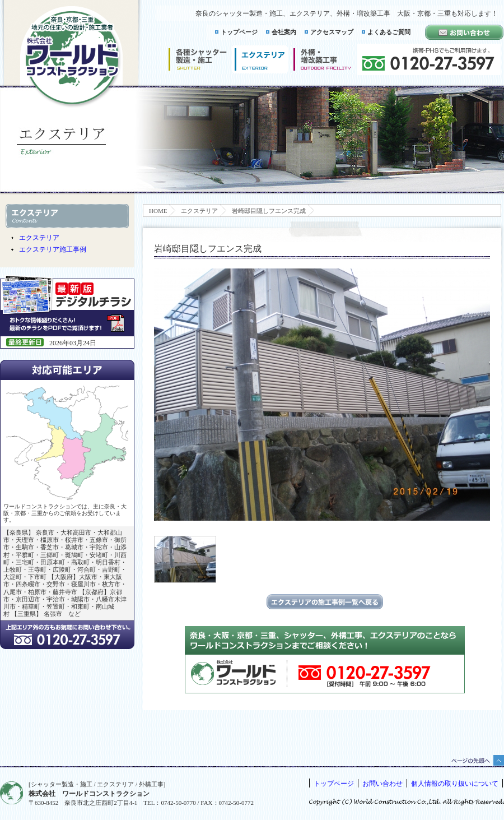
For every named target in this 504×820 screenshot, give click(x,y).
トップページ (239, 32)
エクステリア (199, 211)
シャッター (197, 59)
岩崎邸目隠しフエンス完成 (269, 211)
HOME (158, 211)
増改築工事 (322, 59)
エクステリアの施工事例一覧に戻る (325, 602)
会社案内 (284, 32)
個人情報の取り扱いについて (455, 784)
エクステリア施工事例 (53, 249)
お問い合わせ (382, 784)
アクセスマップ (332, 32)
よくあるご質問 (389, 32)
